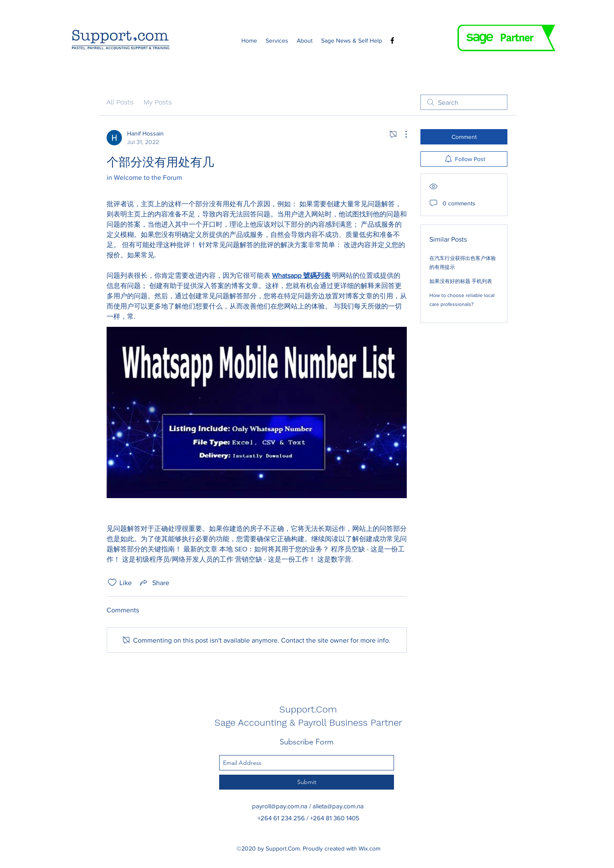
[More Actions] (402, 134)
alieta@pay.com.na (338, 806)
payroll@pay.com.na (280, 806)
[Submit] (307, 782)
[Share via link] (154, 583)
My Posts (158, 102)
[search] (464, 102)
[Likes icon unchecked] (112, 583)
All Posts (120, 102)
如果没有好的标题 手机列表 (461, 281)
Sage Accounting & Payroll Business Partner (308, 722)
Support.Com (308, 709)
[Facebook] (392, 40)
